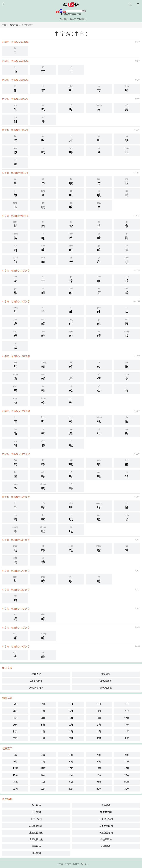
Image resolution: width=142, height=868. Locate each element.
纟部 (127, 731)
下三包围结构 (106, 833)
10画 (127, 762)
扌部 (71, 731)
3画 (71, 755)
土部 (43, 738)
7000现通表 (106, 688)
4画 (99, 755)
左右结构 (106, 805)
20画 (127, 775)
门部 (99, 718)
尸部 (127, 725)
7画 (43, 762)
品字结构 (106, 846)
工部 (99, 704)
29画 (99, 789)
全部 (127, 738)
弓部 (127, 704)
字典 (4, 25)
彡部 (99, 725)
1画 (15, 755)
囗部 (71, 738)
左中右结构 (106, 812)
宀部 (127, 718)
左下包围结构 (106, 826)
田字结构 (36, 853)
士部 (43, 731)
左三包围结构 (36, 839)
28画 (71, 789)
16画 (15, 775)
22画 (43, 782)
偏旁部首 (14, 25)
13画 (71, 768)
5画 (127, 755)
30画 (127, 789)
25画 (127, 782)
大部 (15, 704)
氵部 (99, 731)
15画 (127, 768)
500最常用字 (36, 681)
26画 (15, 789)
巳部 (15, 738)
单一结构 (36, 805)
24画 (99, 782)
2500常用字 (106, 681)
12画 (43, 768)
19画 (99, 775)
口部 (43, 718)
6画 (15, 762)
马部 (71, 718)
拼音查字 (106, 674)
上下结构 (36, 812)
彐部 (99, 711)
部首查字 (36, 674)
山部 (71, 725)
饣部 (15, 731)
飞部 (43, 704)
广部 (43, 711)
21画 (15, 782)
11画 (15, 768)
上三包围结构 (36, 833)
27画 (43, 789)
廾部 (15, 711)
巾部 (15, 718)
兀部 (99, 738)
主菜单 (138, 4)
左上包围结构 (36, 826)
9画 (99, 762)
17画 (43, 775)
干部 (71, 704)
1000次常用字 (36, 688)
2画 (43, 755)
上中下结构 (36, 819)
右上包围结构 (106, 819)
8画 (71, 762)
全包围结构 (106, 839)
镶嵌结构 (36, 846)
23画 (71, 782)
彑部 (127, 711)
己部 (71, 711)
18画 (71, 775)
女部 (15, 725)
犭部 (43, 725)
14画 (99, 768)
